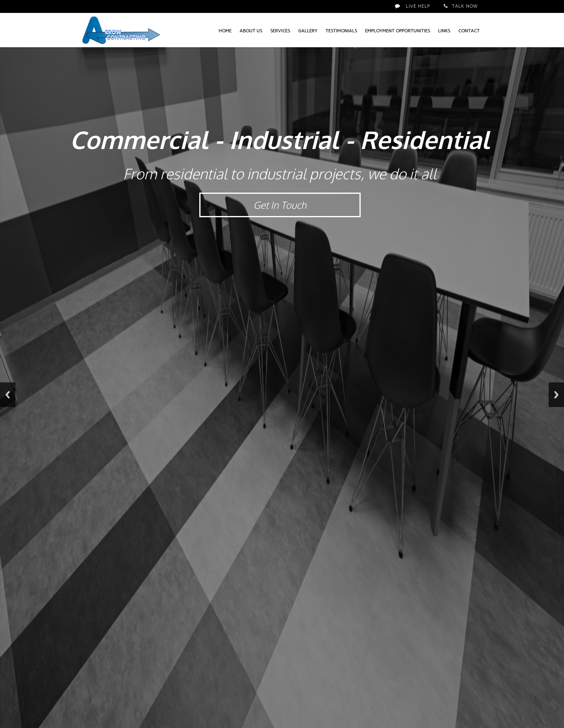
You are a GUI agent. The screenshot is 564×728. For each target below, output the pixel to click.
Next (556, 395)
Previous (8, 395)
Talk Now (461, 6)
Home (225, 31)
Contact (469, 31)
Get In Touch (280, 205)
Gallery (308, 31)
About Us (251, 31)
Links (444, 31)
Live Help (413, 6)
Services (280, 31)
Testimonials (341, 31)
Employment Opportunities (398, 31)
